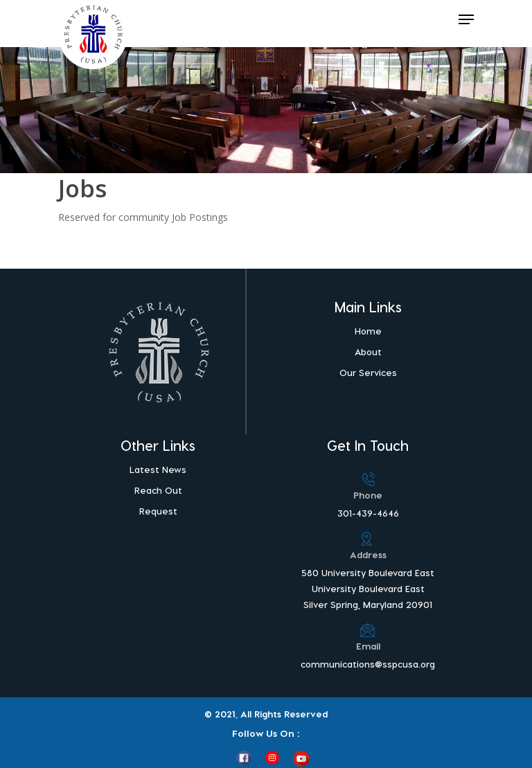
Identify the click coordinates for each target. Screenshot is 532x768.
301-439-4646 (368, 513)
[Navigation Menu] (466, 19)
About (368, 351)
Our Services (368, 372)
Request (158, 511)
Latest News (158, 469)
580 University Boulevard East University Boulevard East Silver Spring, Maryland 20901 (368, 588)
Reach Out (158, 490)
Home (368, 331)
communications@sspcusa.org (368, 664)
